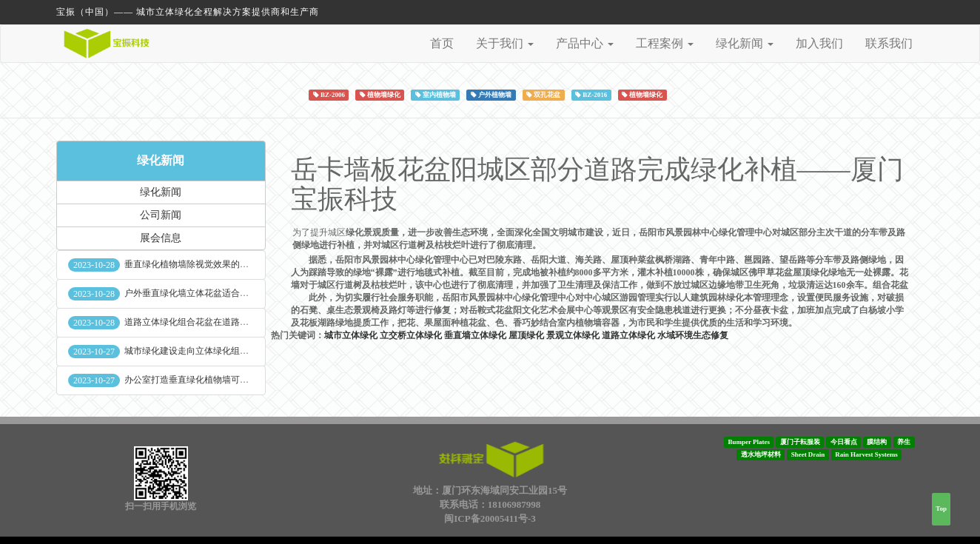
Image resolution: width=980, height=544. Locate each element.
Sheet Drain (808, 454)
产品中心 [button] (585, 43)
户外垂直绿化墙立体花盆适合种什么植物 (204, 293)
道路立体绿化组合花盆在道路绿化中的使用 (209, 322)
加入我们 (819, 43)
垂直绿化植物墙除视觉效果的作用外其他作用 (213, 264)
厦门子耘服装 (800, 442)
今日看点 (844, 442)
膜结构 (877, 442)
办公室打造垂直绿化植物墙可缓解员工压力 (209, 380)
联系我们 (889, 43)
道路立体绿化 (628, 335)
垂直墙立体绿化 (475, 335)
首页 (442, 43)
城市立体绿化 (351, 335)
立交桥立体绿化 (411, 335)
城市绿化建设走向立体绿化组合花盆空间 (204, 351)
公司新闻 (161, 215)
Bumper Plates (749, 442)
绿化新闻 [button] (745, 43)
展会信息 (161, 238)
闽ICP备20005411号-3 (490, 518)
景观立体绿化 (573, 335)
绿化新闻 (161, 160)
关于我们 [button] (505, 43)
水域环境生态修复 (693, 335)
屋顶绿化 (526, 335)
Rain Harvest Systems (866, 454)
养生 (904, 442)
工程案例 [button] (665, 43)
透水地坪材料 (761, 454)
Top (941, 508)
